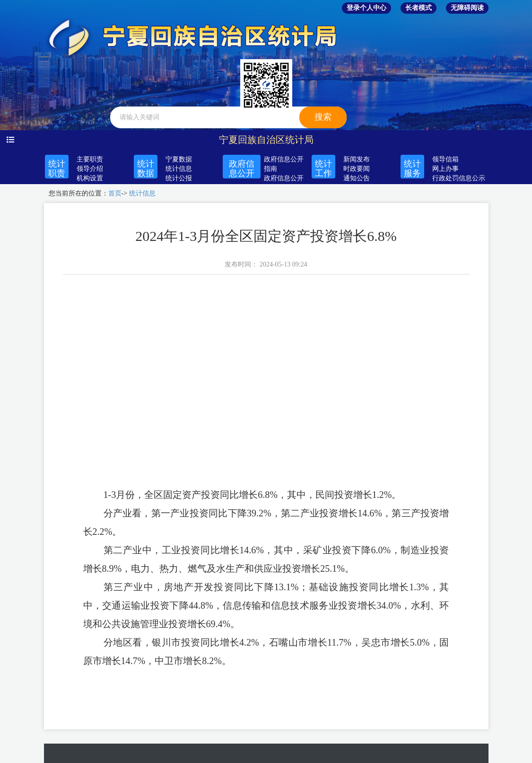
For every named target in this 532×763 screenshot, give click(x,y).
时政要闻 (357, 169)
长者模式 (419, 8)
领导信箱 (445, 159)
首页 (115, 193)
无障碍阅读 (467, 8)
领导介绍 (90, 169)
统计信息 (179, 169)
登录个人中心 (366, 8)
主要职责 (90, 159)
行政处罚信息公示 (459, 178)
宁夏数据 (179, 159)
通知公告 (357, 178)
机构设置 (90, 178)
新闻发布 (357, 159)
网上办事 (445, 169)
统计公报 (179, 178)
